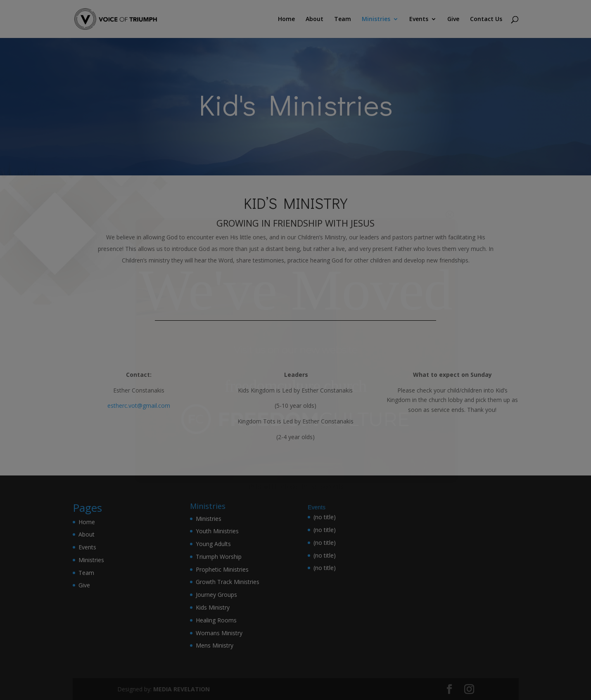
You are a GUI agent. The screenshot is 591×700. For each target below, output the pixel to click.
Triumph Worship (219, 557)
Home (286, 19)
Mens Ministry (215, 645)
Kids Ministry (213, 607)
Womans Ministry (219, 633)
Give (453, 19)
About (314, 19)
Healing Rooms (216, 620)
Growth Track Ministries (228, 582)
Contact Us (486, 19)
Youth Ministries (217, 531)
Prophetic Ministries (222, 569)
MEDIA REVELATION (182, 689)
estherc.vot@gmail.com (139, 406)
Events (419, 19)
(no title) (325, 517)
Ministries (376, 19)
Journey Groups (216, 595)
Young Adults (213, 544)
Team (343, 19)
